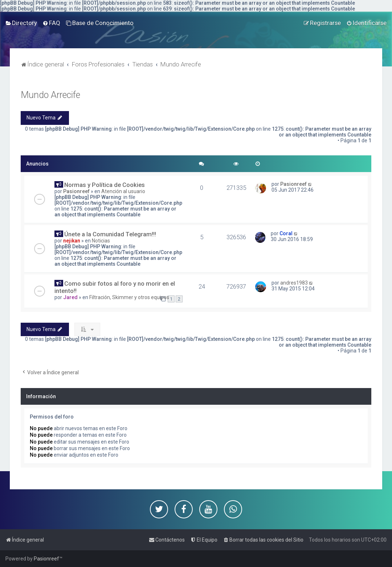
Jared (70, 297)
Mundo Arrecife (50, 95)
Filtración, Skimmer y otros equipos (129, 297)
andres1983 (294, 283)
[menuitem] (21, 23)
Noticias (101, 241)
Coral (286, 233)
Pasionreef (76, 191)
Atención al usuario (123, 191)
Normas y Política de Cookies (105, 185)
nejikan (72, 241)
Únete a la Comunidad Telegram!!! (110, 234)
